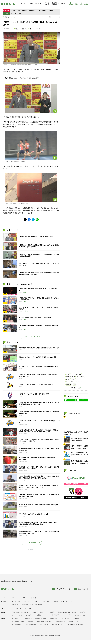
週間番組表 (15, 605)
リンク (78, 621)
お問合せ (86, 4)
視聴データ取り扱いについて (45, 621)
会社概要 (27, 619)
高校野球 (69, 385)
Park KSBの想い (54, 619)
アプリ (81, 4)
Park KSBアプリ (67, 615)
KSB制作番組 (25, 605)
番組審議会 (76, 619)
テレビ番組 (30, 4)
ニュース (23, 4)
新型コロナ (24, 29)
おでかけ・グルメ (71, 377)
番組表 (76, 4)
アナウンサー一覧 (17, 608)
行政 (68, 379)
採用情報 (71, 4)
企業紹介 (63, 4)
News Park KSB (16, 602)
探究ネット (43, 612)
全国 (20, 14)
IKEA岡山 (13, 10)
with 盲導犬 (82, 612)
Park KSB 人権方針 (57, 624)
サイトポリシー (44, 624)
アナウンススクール (17, 615)
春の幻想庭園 (42, 10)
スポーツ (38, 29)
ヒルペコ (26, 602)
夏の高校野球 (55, 615)
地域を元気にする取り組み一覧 (20, 612)
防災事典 (52, 612)
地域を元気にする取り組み (55, 4)
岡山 (12, 14)
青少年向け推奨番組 (37, 605)
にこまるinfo (36, 602)
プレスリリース (66, 619)
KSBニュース (16, 598)
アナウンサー (39, 4)
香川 (16, 14)
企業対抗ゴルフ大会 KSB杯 (82, 615)
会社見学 (29, 615)
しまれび (34, 612)
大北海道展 (50, 10)
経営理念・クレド (17, 619)
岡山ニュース (26, 598)
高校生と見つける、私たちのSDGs (67, 612)
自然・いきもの (82, 382)
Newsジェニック (68, 602)
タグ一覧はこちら (75, 388)
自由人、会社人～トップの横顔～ (51, 602)
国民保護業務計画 (60, 621)
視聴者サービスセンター (40, 619)
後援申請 (81, 624)
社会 (31, 29)
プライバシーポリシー (31, 624)
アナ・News (28, 608)
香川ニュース (37, 598)
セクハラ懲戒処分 (22, 10)
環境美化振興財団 (17, 624)
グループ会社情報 (70, 624)
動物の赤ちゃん (33, 10)
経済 (83, 377)
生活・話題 (79, 374)
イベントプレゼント (47, 4)
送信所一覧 (31, 621)
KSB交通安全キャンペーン (41, 615)
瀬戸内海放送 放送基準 (18, 621)
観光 (75, 385)
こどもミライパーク (71, 382)
